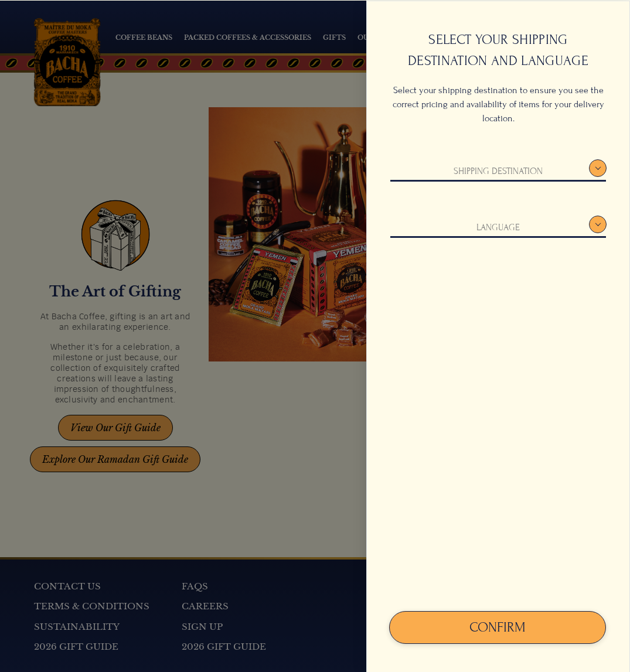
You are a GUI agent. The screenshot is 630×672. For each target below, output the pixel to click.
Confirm (498, 627)
